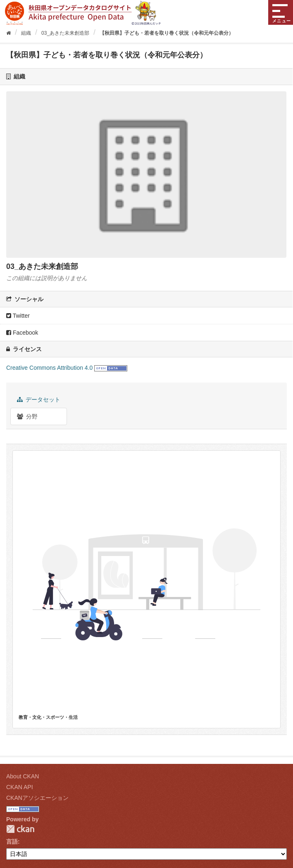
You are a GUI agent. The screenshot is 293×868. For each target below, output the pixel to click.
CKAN (20, 829)
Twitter (18, 316)
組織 (26, 33)
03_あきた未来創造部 (65, 33)
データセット (39, 400)
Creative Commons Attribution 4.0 (49, 368)
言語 (12, 842)
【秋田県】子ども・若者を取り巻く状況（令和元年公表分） (167, 33)
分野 (27, 416)
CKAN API (20, 787)
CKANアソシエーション (37, 798)
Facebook (22, 333)
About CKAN (23, 776)
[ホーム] (8, 33)
